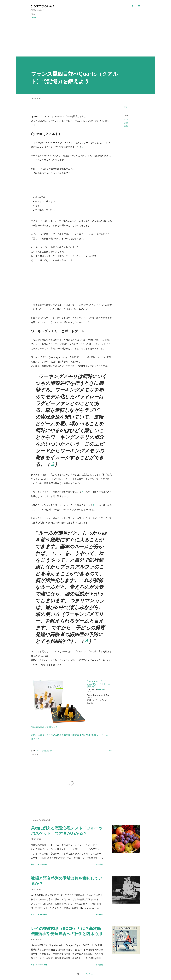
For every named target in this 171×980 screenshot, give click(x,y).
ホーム (34, 18)
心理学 (126, 123)
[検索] (132, 6)
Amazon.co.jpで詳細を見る (44, 727)
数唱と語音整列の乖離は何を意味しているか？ (67, 881)
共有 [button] (125, 107)
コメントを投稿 (41, 864)
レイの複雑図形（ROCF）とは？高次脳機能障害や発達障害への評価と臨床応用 (67, 931)
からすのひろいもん (43, 6)
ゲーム (126, 120)
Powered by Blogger (85, 974)
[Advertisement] (85, 40)
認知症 (126, 126)
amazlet (101, 689)
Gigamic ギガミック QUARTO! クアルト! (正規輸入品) (98, 684)
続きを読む (100, 864)
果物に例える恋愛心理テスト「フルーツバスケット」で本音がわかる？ (67, 831)
